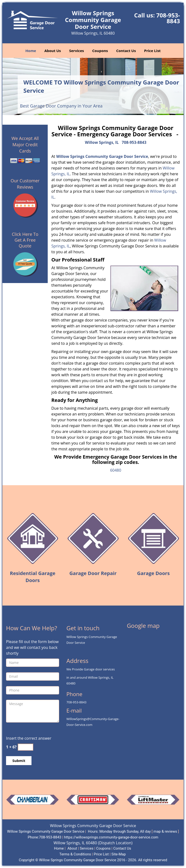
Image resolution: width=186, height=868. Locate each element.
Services (77, 51)
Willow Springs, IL (102, 142)
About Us (53, 51)
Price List (152, 51)
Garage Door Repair (93, 573)
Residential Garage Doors (33, 577)
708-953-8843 (168, 18)
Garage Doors (153, 573)
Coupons (100, 51)
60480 (116, 470)
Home (31, 51)
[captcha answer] (25, 747)
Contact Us (126, 51)
